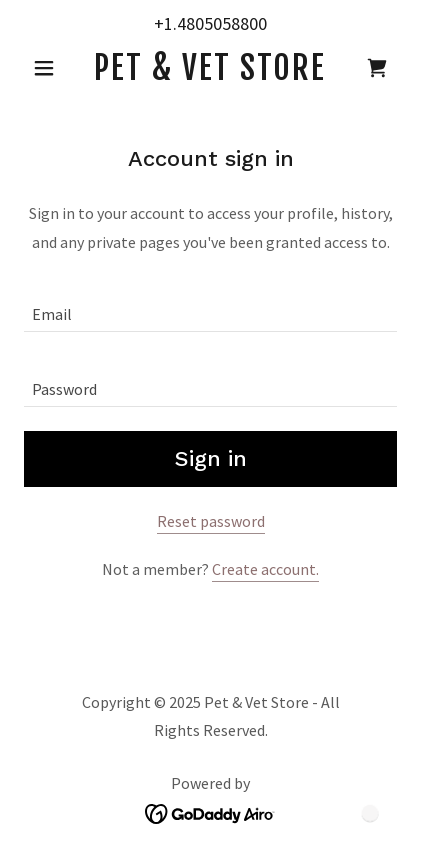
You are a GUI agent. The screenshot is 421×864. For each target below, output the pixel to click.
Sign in (211, 458)
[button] (52, 68)
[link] (210, 68)
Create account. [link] (265, 569)
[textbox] (210, 306)
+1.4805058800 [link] (210, 23)
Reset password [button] (211, 521)
